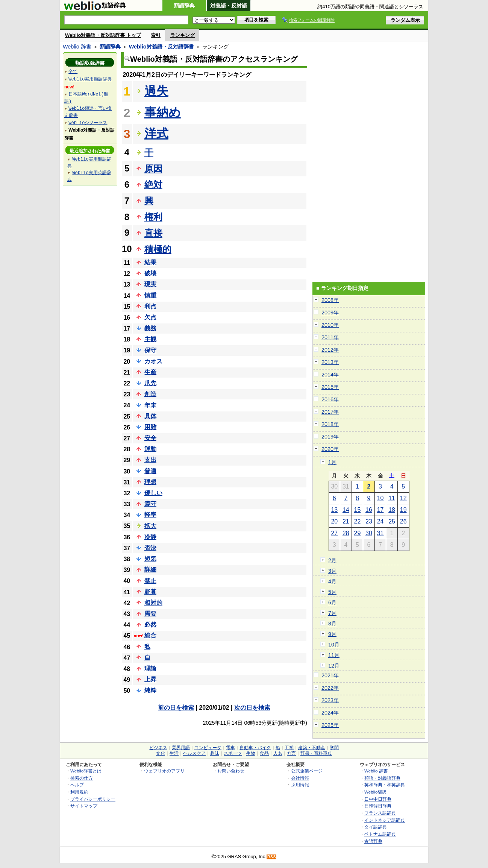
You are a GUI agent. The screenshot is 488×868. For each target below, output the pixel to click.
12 (403, 498)
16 (369, 510)
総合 (150, 635)
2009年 (330, 313)
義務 (150, 328)
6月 (332, 602)
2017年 (330, 412)
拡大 (150, 526)
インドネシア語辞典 (385, 820)
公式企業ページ (307, 771)
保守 (150, 350)
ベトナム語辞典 (380, 834)
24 (380, 521)
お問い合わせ (231, 771)
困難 (150, 427)
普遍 (150, 471)
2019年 (330, 437)
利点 (150, 306)
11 (392, 498)
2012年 (330, 350)
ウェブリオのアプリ (164, 771)
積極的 (158, 249)
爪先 (150, 383)
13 (334, 510)
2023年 (330, 700)
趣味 (215, 753)
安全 (150, 438)
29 (358, 533)
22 (358, 521)
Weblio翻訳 (375, 792)
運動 (150, 449)
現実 (150, 284)
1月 (332, 462)
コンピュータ (208, 748)
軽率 (150, 515)
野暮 (150, 592)
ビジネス (158, 748)
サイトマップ (84, 806)
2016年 (330, 399)
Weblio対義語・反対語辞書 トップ (103, 35)
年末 (150, 405)
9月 (332, 634)
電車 (230, 748)
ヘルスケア (194, 753)
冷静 (150, 537)
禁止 (150, 581)
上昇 (150, 679)
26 (403, 521)
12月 (334, 666)
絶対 (153, 184)
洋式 (156, 134)
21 (346, 521)
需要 (150, 614)
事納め (163, 112)
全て (73, 71)
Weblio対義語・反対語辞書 (161, 47)
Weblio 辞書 (77, 47)
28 (346, 533)
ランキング (183, 35)
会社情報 (300, 778)
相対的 (153, 603)
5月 (332, 592)
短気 (150, 559)
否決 (150, 548)
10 (380, 498)
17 (380, 510)
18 (392, 510)
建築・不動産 (312, 748)
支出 (150, 460)
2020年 (330, 449)
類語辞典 (184, 6)
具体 (150, 416)
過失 (156, 91)
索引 (156, 35)
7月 (332, 613)
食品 (264, 753)
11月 (334, 655)
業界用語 (181, 748)
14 (346, 510)
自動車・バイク (255, 748)
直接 (153, 233)
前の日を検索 (176, 708)
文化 (161, 753)
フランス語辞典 (380, 813)
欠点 (150, 317)
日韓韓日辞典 (378, 806)
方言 (291, 753)
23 (369, 521)
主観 (150, 339)
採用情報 (300, 785)
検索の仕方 (82, 778)
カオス (153, 361)
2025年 (330, 725)
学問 (334, 748)
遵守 (150, 504)
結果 (150, 262)
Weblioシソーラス (88, 122)
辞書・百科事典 (316, 753)
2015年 (330, 387)
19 (403, 510)
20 (334, 521)
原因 (153, 169)
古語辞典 (373, 841)
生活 (174, 753)
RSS (272, 857)
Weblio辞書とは (86, 771)
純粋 (150, 690)
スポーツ (233, 753)
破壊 (150, 273)
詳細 (150, 570)
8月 (332, 624)
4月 (332, 581)
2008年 (330, 300)
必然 (150, 624)
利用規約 (79, 792)
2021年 (330, 675)
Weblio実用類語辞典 (90, 79)
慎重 (150, 295)
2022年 (330, 688)
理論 (150, 668)
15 (358, 510)
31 (380, 533)
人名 (278, 753)
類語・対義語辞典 (382, 778)
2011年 (330, 337)
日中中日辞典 (378, 799)
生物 (251, 753)
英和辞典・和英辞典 (385, 785)
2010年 (330, 325)
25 (392, 521)
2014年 (330, 375)
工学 (289, 748)
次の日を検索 (252, 708)
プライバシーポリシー (93, 799)
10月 (334, 645)
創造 (150, 394)
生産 (150, 372)
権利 (153, 217)
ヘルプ (77, 785)
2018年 (330, 424)
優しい (153, 493)
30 (369, 533)
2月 (332, 560)
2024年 (330, 713)
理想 (150, 482)
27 (334, 533)
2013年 (330, 362)
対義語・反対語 (229, 6)
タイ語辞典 (376, 827)
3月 (332, 571)
